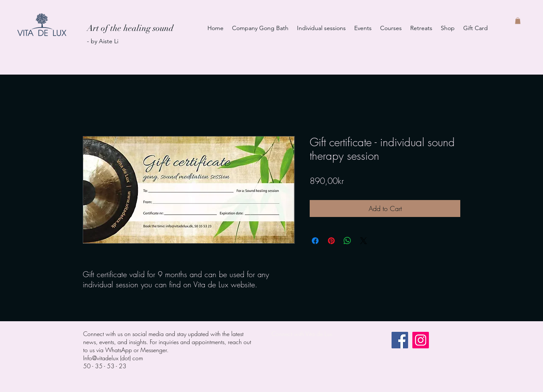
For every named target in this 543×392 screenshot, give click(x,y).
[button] (518, 21)
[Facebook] (400, 340)
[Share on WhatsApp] (347, 241)
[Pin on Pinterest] (331, 241)
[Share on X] (364, 241)
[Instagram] (421, 340)
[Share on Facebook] (315, 241)
